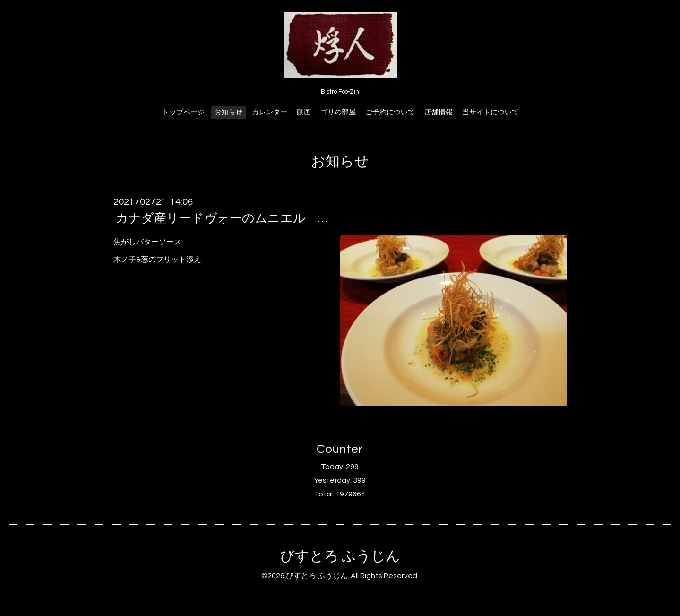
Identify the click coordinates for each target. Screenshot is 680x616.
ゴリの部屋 (338, 112)
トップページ (183, 112)
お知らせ (228, 112)
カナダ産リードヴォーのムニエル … (222, 218)
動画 (304, 112)
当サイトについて (491, 112)
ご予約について (390, 112)
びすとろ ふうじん (340, 556)
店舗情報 (439, 112)
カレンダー (270, 112)
